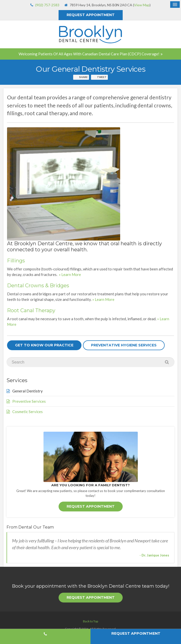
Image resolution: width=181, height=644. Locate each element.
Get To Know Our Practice (44, 345)
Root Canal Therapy (31, 310)
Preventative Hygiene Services (124, 345)
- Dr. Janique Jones (154, 555)
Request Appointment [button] (91, 15)
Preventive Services (29, 401)
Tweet (102, 77)
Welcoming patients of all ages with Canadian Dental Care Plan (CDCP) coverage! (89, 54)
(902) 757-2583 (47, 5)
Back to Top (90, 621)
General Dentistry (28, 391)
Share (83, 77)
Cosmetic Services (28, 412)
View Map (142, 5)
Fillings (16, 261)
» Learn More (70, 274)
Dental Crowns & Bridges (38, 286)
